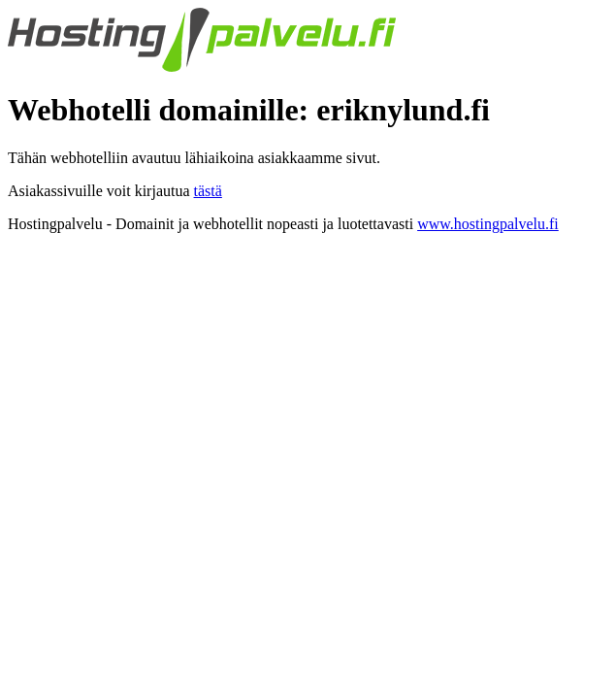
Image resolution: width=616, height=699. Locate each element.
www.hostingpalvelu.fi (488, 224)
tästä (208, 191)
